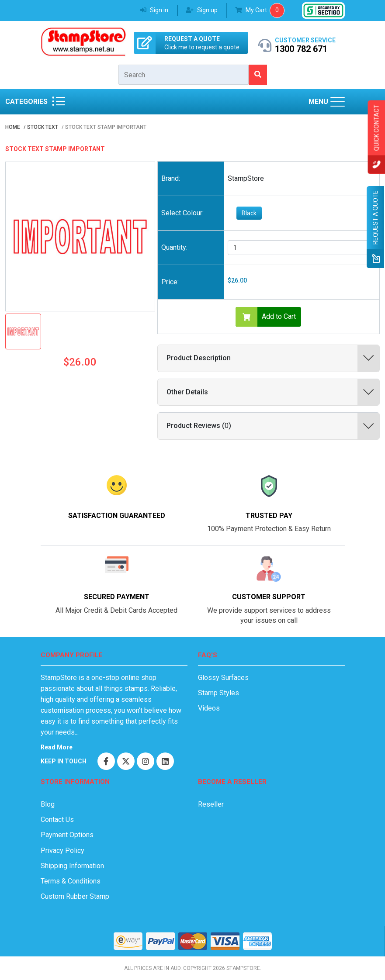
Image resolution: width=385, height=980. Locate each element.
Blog (48, 804)
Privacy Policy (62, 851)
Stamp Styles (219, 693)
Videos (209, 708)
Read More (57, 747)
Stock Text (43, 127)
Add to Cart (266, 317)
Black (249, 213)
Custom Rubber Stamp (75, 896)
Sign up (202, 10)
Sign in (154, 10)
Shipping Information (72, 866)
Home (13, 127)
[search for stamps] (258, 75)
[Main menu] (338, 102)
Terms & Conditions (71, 881)
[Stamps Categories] (59, 102)
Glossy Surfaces (223, 678)
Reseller (211, 804)
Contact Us (57, 820)
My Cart (252, 10)
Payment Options (67, 835)
